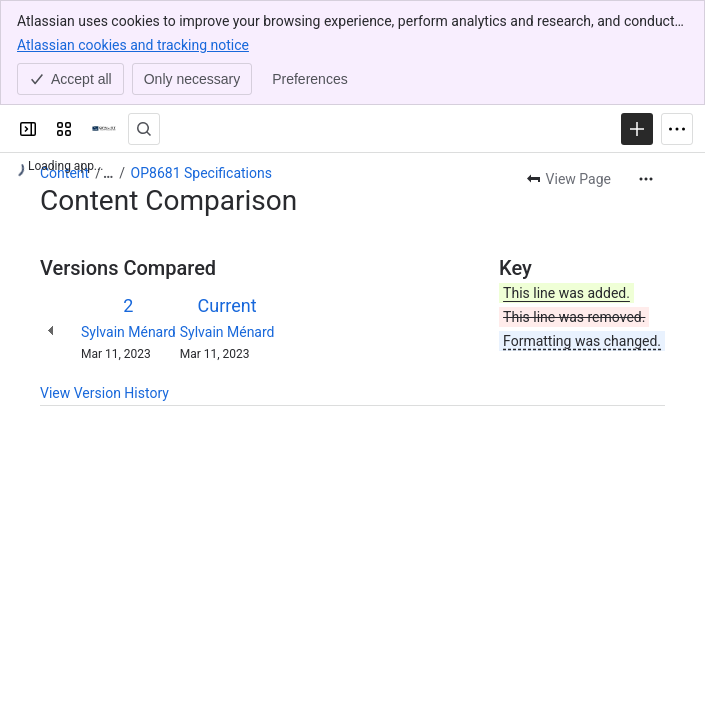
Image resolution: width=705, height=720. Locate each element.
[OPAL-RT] (104, 129)
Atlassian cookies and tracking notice (133, 44)
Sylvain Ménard (128, 332)
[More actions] (646, 179)
